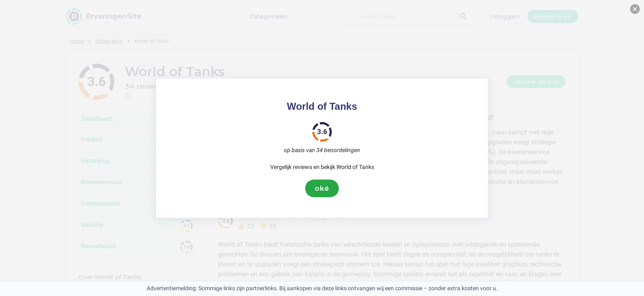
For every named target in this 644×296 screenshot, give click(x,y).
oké (322, 188)
